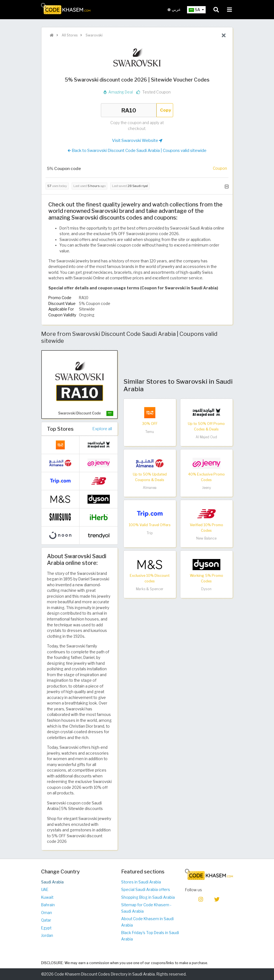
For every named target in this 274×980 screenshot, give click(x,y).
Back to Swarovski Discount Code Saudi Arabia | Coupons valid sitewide (137, 151)
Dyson (206, 589)
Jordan (47, 935)
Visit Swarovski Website (137, 141)
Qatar (46, 920)
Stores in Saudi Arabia (141, 882)
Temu (150, 432)
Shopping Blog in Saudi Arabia (148, 897)
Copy (166, 110)
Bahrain (48, 905)
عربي (174, 10)
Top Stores (60, 429)
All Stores (69, 35)
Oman (47, 913)
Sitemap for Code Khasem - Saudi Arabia (146, 908)
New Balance (206, 538)
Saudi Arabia (52, 882)
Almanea (150, 488)
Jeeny (206, 488)
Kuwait (47, 897)
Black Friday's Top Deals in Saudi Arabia (150, 936)
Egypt (46, 928)
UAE (45, 890)
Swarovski (94, 35)
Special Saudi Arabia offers (146, 890)
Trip (150, 533)
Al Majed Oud (206, 437)
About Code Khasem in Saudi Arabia (147, 922)
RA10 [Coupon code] (129, 110)
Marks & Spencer (150, 589)
